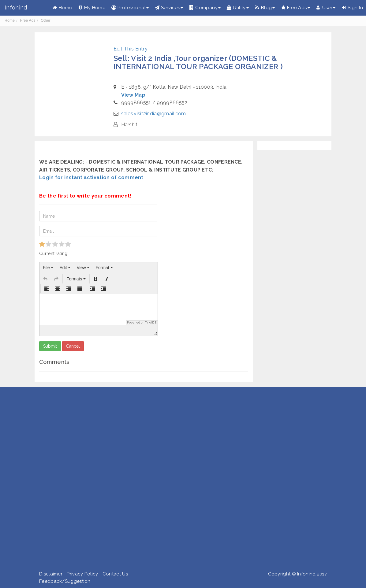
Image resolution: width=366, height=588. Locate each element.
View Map (133, 95)
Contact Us (115, 574)
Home (62, 8)
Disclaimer (51, 574)
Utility (238, 8)
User (326, 8)
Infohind (16, 7)
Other (46, 20)
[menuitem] (48, 268)
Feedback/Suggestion (65, 581)
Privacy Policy (82, 574)
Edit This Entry (131, 49)
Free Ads (295, 8)
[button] (45, 279)
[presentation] (48, 268)
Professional (130, 8)
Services (169, 8)
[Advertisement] (181, 480)
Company (205, 8)
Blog (265, 8)
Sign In (352, 8)
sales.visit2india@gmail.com (154, 114)
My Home (92, 8)
